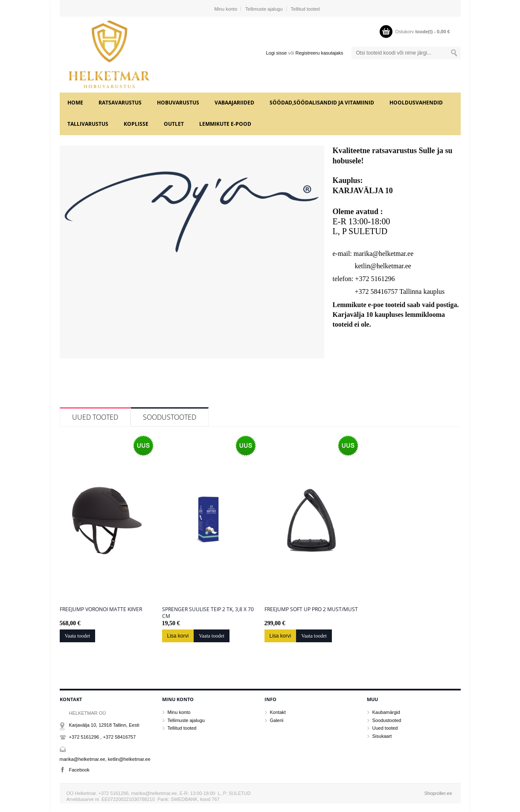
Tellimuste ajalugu (264, 9)
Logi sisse (276, 53)
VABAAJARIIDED (234, 103)
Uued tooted (95, 417)
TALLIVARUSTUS (88, 124)
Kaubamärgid (386, 712)
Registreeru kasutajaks (320, 53)
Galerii (277, 720)
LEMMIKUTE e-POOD (225, 124)
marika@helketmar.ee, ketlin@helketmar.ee (105, 759)
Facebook (79, 770)
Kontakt (278, 712)
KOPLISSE (136, 124)
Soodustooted (170, 417)
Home (75, 103)
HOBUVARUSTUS (178, 103)
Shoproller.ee (438, 793)
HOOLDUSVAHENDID (416, 103)
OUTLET (174, 124)
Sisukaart (382, 736)
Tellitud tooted (305, 9)
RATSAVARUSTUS (120, 103)
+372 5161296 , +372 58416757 (103, 737)
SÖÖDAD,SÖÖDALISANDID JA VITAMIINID (322, 103)
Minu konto (226, 9)
